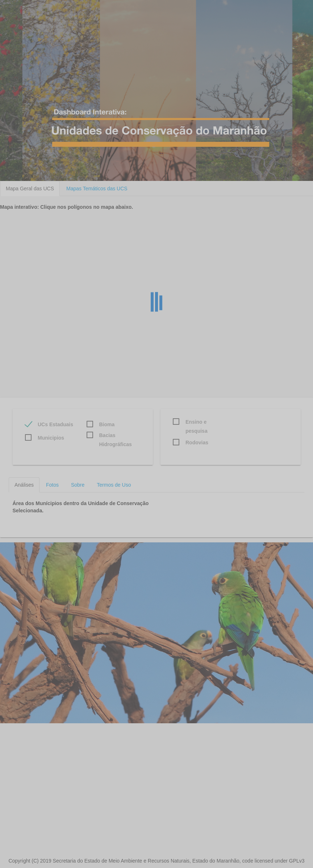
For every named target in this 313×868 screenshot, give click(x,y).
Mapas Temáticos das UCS (97, 189)
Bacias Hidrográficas (116, 436)
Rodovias (197, 443)
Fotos (52, 485)
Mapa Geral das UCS (30, 189)
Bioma (107, 424)
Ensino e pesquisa (197, 423)
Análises (24, 485)
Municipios (51, 438)
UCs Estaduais (55, 424)
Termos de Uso (114, 485)
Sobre (78, 485)
